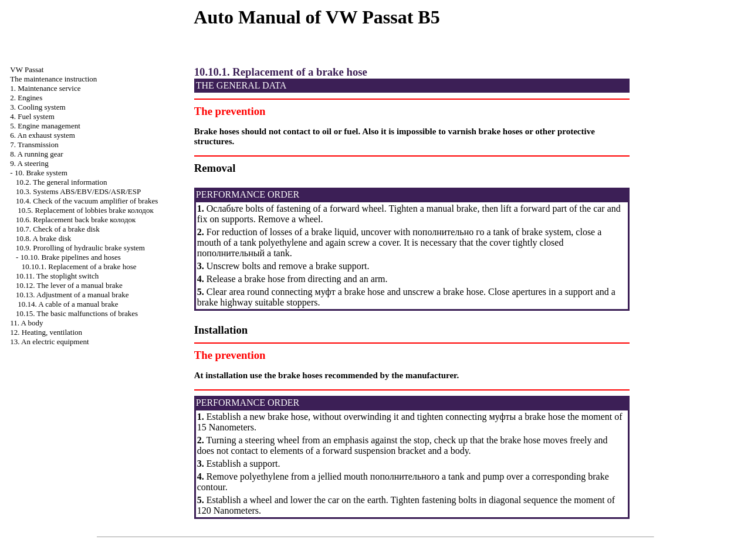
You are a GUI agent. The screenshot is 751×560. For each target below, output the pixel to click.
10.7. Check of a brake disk (58, 229)
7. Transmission (34, 145)
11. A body (26, 323)
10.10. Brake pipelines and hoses (71, 257)
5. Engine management (45, 126)
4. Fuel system (32, 116)
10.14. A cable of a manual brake (68, 304)
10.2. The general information (61, 182)
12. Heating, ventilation (46, 332)
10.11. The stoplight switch (57, 276)
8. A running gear (36, 154)
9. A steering (29, 163)
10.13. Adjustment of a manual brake (72, 295)
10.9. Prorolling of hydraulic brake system (80, 248)
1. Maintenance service (45, 88)
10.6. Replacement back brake (76, 220)
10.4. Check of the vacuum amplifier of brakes (87, 201)
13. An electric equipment (49, 342)
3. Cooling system (38, 107)
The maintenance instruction (53, 79)
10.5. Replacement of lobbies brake (85, 210)
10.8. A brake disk (43, 238)
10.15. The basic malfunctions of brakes (77, 313)
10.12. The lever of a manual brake (69, 285)
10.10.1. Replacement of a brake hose (79, 267)
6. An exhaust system (43, 135)
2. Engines (26, 98)
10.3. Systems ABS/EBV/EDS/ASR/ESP (78, 191)
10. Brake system (41, 173)
